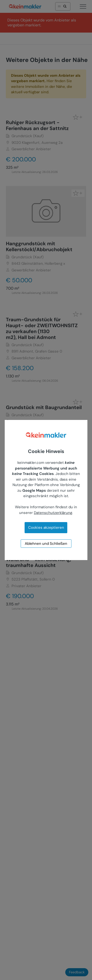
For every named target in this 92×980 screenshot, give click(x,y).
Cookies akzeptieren (46, 528)
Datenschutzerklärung (53, 513)
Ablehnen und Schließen (46, 544)
